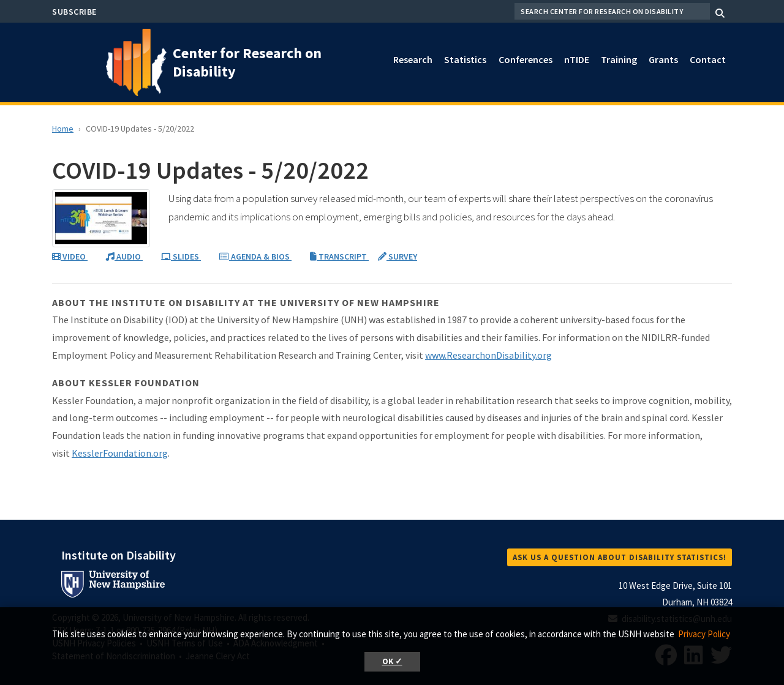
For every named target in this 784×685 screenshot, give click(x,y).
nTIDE (577, 59)
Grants (663, 59)
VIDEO (70, 256)
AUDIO (124, 256)
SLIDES (181, 256)
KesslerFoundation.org (120, 453)
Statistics (465, 59)
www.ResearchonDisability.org (488, 355)
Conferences (526, 59)
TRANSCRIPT (339, 256)
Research (413, 59)
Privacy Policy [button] (704, 634)
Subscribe (74, 12)
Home (63, 129)
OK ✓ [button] (392, 661)
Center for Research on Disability (247, 62)
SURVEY (398, 256)
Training (619, 59)
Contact (708, 59)
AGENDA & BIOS (255, 256)
